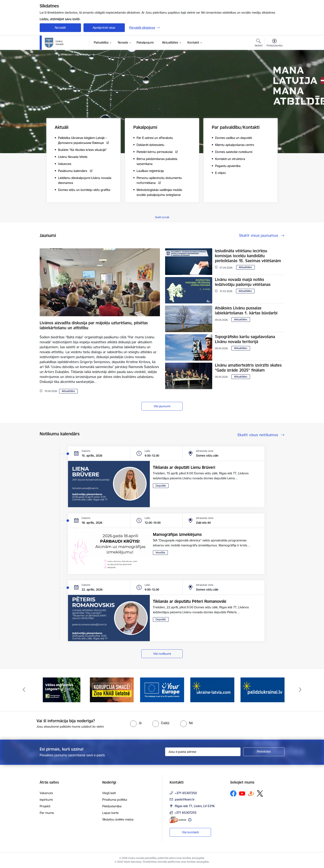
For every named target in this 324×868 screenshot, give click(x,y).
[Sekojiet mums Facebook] (233, 793)
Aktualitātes (68, 391)
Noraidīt (60, 28)
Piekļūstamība (112, 806)
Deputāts (161, 486)
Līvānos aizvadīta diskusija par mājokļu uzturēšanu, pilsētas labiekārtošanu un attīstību (94, 325)
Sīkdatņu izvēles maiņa (118, 819)
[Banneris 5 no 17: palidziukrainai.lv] (263, 690)
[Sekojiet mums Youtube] (242, 793)
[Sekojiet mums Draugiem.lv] (251, 793)
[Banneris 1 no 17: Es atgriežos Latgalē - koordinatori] (62, 690)
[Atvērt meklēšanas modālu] (259, 43)
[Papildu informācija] (190, 820)
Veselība (160, 552)
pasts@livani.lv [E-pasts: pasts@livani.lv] (185, 799)
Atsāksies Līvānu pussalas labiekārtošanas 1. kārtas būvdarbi (246, 310)
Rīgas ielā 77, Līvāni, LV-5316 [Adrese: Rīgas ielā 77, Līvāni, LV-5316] (195, 806)
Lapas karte (110, 813)
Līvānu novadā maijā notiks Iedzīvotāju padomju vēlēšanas (243, 282)
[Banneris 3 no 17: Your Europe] (162, 690)
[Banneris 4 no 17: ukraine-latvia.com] (212, 690)
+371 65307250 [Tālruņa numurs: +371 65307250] (186, 793)
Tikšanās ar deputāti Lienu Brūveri (184, 467)
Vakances (46, 793)
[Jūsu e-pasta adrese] (203, 752)
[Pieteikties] (264, 752)
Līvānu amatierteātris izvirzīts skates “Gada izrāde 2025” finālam (248, 368)
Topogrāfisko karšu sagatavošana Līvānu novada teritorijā (245, 339)
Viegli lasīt (109, 793)
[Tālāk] (300, 690)
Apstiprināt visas (104, 28)
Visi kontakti (190, 832)
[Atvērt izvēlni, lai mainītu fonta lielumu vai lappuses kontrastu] (275, 43)
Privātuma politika (115, 800)
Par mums (47, 813)
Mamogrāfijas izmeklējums (177, 534)
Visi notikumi (162, 654)
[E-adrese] (178, 820)
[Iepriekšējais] (24, 690)
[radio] (136, 723)
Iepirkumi (46, 800)
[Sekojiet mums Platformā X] (260, 793)
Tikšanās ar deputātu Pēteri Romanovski (190, 601)
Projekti (45, 806)
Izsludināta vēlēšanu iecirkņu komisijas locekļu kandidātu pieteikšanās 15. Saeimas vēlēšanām (248, 256)
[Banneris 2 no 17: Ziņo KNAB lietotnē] (112, 690)
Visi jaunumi (162, 406)
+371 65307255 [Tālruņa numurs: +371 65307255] (185, 813)
